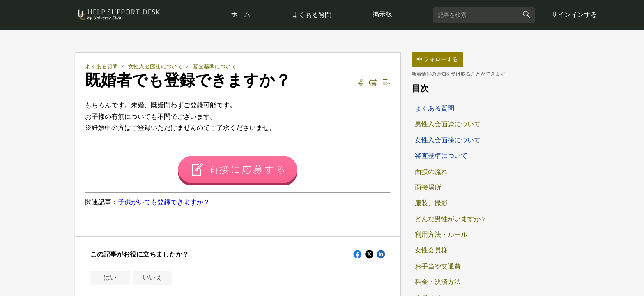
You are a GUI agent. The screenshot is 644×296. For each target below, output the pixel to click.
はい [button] (110, 277)
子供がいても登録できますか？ (164, 202)
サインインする (576, 15)
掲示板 (384, 14)
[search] (486, 15)
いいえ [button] (152, 277)
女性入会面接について (155, 66)
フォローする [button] (437, 59)
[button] (361, 83)
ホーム (241, 14)
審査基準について (215, 66)
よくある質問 (313, 15)
